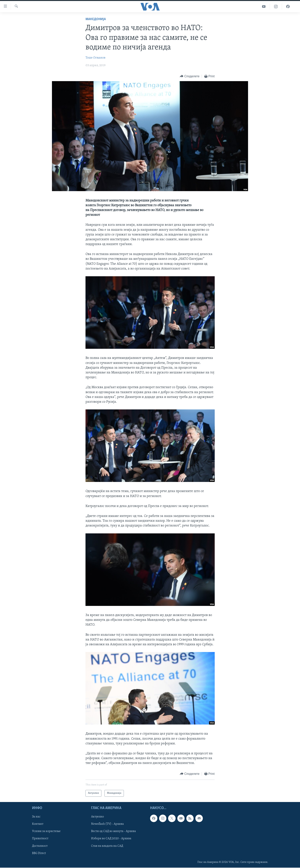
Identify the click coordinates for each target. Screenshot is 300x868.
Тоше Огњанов (95, 58)
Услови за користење (46, 831)
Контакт (38, 824)
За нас (36, 817)
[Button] (190, 76)
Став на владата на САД (107, 846)
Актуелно (97, 817)
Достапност (40, 846)
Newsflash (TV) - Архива (107, 824)
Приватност (40, 839)
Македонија (96, 19)
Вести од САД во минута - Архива (113, 831)
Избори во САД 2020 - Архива (111, 839)
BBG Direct (39, 853)
